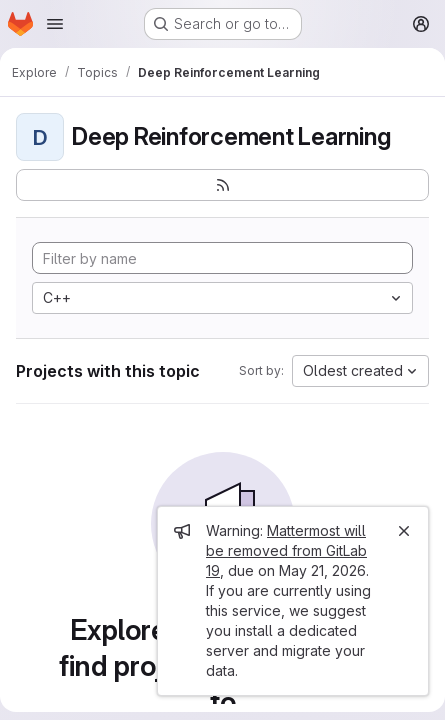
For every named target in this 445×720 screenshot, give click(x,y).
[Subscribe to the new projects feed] (222, 185)
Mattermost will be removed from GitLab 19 (286, 550)
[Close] (404, 531)
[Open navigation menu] (55, 24)
